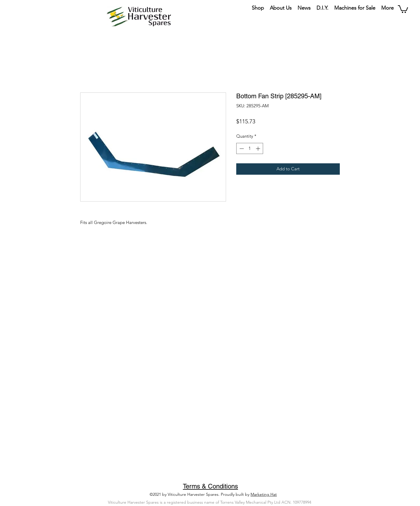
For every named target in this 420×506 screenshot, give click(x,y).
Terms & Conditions (210, 486)
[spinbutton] (250, 149)
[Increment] (259, 149)
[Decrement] (241, 149)
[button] (403, 9)
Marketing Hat (264, 494)
